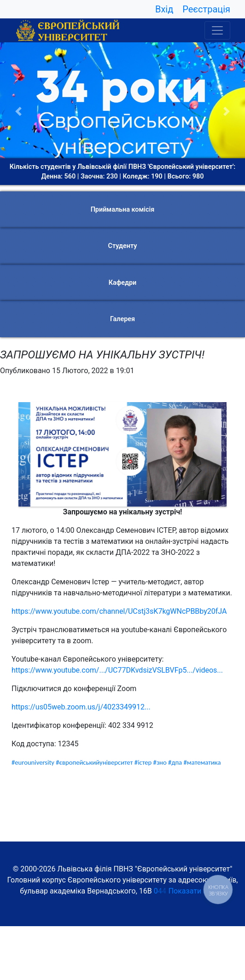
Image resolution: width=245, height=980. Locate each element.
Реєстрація (206, 9)
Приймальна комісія (123, 210)
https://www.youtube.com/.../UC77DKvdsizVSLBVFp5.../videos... (117, 670)
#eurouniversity (33, 762)
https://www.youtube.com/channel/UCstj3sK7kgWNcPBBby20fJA (119, 611)
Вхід (164, 9)
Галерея (122, 319)
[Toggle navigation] (217, 30)
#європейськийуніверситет (94, 762)
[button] (18, 111)
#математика (202, 762)
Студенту (123, 246)
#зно (160, 762)
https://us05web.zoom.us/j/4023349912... (81, 707)
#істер (143, 762)
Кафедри (122, 283)
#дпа (175, 762)
